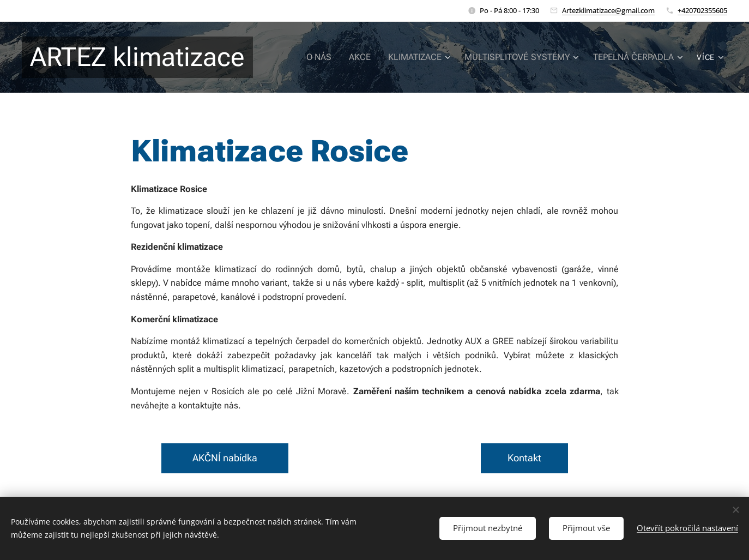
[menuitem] (337, 57)
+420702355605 (702, 10)
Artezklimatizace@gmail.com (608, 10)
